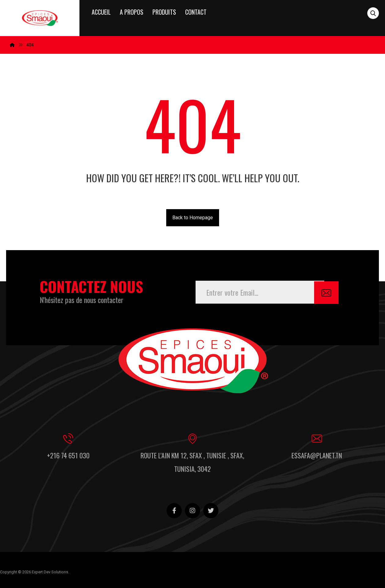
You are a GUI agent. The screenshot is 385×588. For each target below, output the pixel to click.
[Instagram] (193, 509)
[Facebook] (174, 509)
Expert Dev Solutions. (50, 571)
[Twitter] (211, 509)
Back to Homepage (193, 218)
